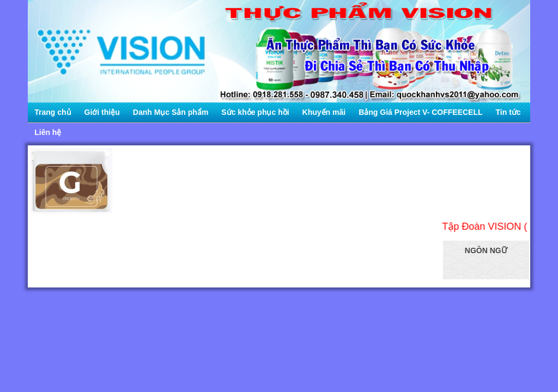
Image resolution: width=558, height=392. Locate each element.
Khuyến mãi (324, 112)
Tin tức (508, 112)
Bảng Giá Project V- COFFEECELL (420, 112)
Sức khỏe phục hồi (255, 112)
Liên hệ (48, 132)
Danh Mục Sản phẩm (171, 112)
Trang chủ (53, 112)
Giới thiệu (102, 112)
